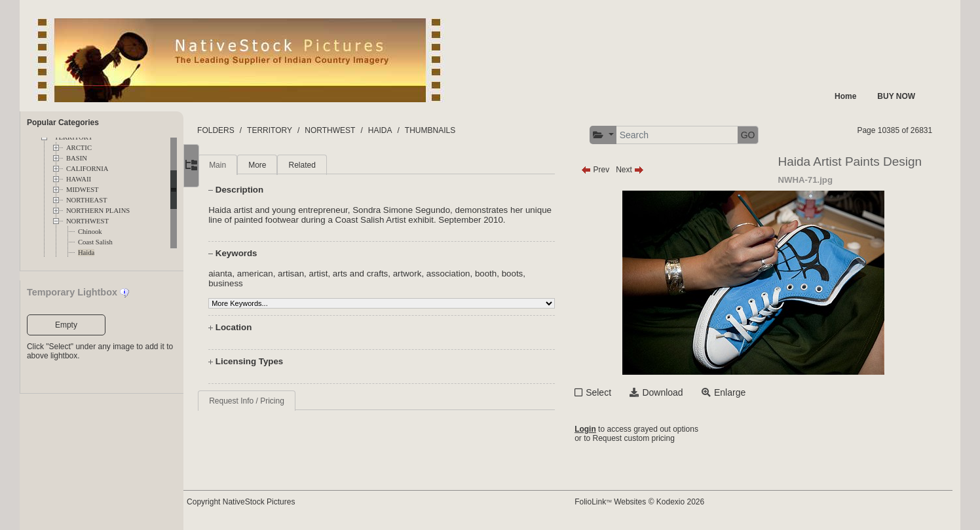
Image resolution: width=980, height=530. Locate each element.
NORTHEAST (87, 200)
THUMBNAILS (460, 130)
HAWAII (79, 179)
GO (762, 135)
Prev (609, 170)
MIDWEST (83, 190)
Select (612, 392)
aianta (248, 274)
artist (346, 274)
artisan (319, 274)
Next (644, 170)
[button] (617, 135)
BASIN (77, 158)
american (283, 274)
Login (599, 429)
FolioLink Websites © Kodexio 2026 (653, 502)
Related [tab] (330, 165)
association (477, 274)
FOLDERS (245, 130)
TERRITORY (299, 130)
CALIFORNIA (87, 169)
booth (514, 274)
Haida (86, 253)
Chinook (90, 232)
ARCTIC (79, 148)
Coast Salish (95, 242)
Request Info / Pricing (275, 401)
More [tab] (285, 165)
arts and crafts (388, 274)
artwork (435, 274)
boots (540, 274)
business (254, 283)
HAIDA (410, 130)
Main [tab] (246, 165)
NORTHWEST (87, 221)
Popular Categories (63, 123)
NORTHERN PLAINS (98, 211)
